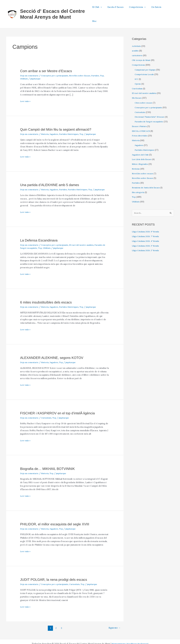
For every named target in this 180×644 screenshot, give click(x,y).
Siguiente (114, 616)
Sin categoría (139, 180)
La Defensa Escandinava (40, 228)
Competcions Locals (145, 62)
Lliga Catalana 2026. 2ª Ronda (147, 239)
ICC (137, 67)
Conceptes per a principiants (57, 63)
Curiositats (48, 406)
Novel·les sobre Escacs (84, 63)
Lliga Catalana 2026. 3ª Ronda (147, 234)
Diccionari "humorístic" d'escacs (151, 105)
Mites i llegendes (140, 152)
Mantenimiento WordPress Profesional (130, 632)
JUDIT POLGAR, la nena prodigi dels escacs (56, 567)
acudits (135, 39)
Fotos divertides (140, 124)
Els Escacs (137, 86)
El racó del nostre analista (86, 233)
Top (22, 67)
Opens (138, 72)
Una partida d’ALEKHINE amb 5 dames (52, 173)
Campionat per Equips (146, 58)
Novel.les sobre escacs (143, 161)
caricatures (138, 43)
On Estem (158, 8)
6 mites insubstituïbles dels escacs (48, 290)
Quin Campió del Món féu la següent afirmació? (58, 117)
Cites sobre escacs (144, 91)
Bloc (170, 8)
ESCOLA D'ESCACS (142, 119)
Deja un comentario (30, 63)
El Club (103, 8)
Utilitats (29, 67)
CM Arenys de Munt (142, 48)
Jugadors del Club (141, 143)
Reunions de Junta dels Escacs (147, 175)
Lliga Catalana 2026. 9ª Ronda (147, 220)
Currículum (138, 76)
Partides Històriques (71, 122)
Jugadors (56, 122)
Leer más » (26, 89)
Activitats (137, 34)
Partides (100, 63)
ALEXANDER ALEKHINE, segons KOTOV (54, 346)
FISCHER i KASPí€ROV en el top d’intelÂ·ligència (60, 401)
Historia (46, 122)
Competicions (141, 8)
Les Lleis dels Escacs (142, 147)
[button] (107, 8)
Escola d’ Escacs (120, 8)
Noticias (136, 157)
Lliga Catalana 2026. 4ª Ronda (147, 229)
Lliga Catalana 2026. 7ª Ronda (147, 224)
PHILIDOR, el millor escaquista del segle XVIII (57, 512)
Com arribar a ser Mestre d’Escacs (48, 59)
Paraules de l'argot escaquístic (150, 109)
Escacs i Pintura (140, 114)
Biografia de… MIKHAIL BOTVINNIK (50, 457)
